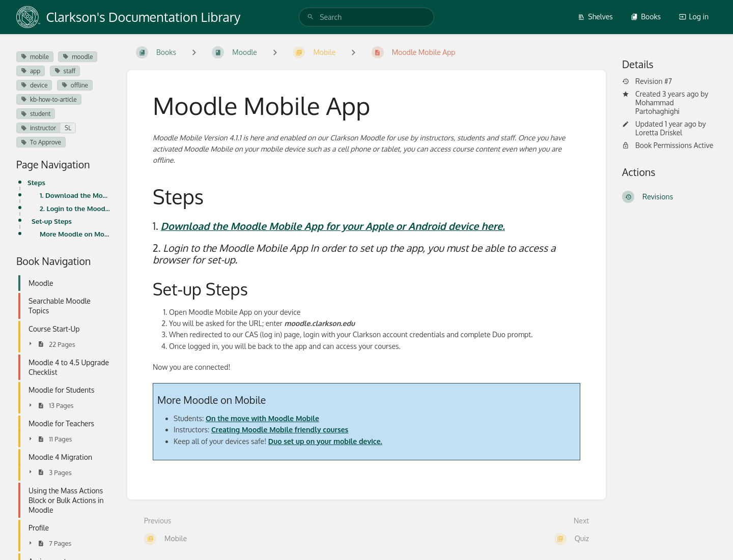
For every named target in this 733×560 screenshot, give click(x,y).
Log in (694, 17)
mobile (35, 57)
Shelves (595, 17)
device (34, 85)
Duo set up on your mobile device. (325, 441)
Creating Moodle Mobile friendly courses (280, 430)
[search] (366, 17)
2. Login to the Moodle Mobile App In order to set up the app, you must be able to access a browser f (75, 208)
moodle (78, 57)
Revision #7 (647, 81)
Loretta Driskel (659, 132)
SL (68, 128)
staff (65, 71)
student (36, 114)
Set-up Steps (52, 221)
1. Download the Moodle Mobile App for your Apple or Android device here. (75, 195)
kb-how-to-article (49, 99)
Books (646, 17)
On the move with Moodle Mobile (262, 418)
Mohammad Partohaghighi (657, 107)
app (31, 71)
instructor (38, 128)
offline (75, 85)
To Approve (41, 142)
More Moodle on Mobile (75, 234)
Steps (36, 182)
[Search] (311, 17)
